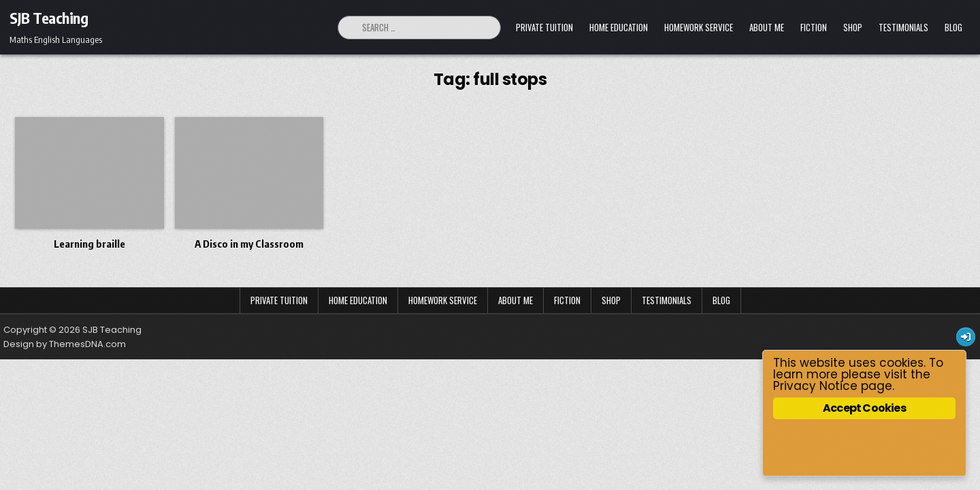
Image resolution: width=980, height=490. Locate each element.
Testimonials (903, 27)
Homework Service (699, 27)
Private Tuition (544, 27)
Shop (853, 27)
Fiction (814, 27)
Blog (953, 27)
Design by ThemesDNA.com (65, 344)
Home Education (619, 27)
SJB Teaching (49, 18)
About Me (767, 27)
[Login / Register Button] (966, 337)
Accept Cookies (864, 408)
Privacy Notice (815, 386)
